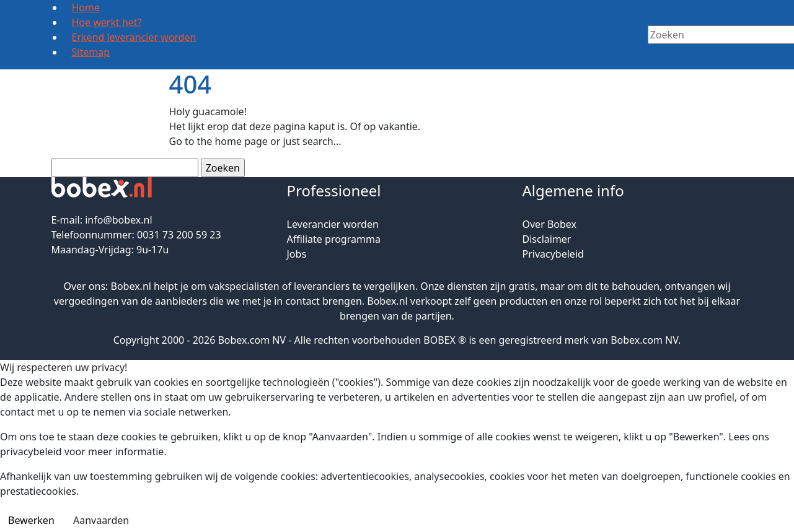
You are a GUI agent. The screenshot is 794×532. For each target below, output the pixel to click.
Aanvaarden (101, 520)
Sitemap (91, 52)
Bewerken (31, 520)
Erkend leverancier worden (134, 37)
